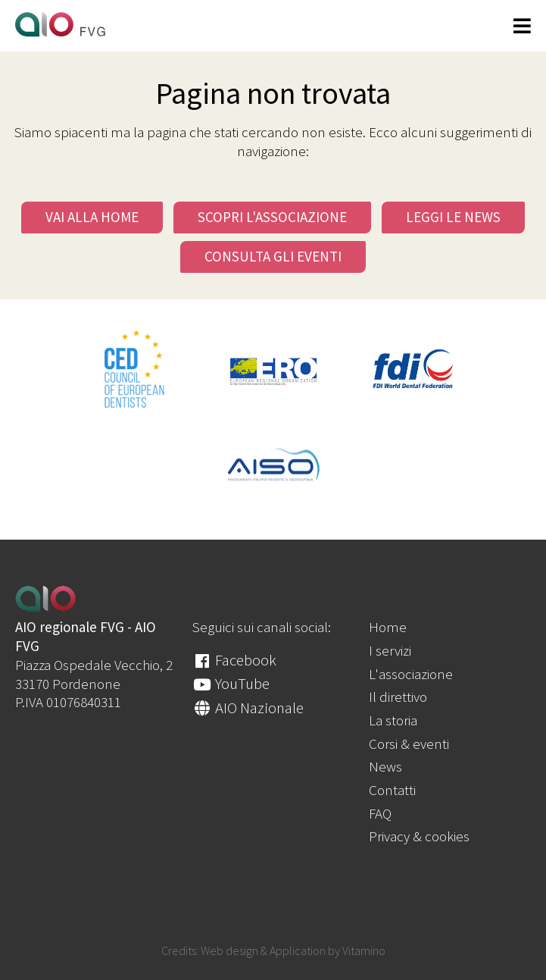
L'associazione (411, 674)
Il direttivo (398, 697)
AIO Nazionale (248, 708)
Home (388, 627)
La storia (393, 720)
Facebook (234, 660)
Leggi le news (453, 217)
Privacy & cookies (419, 836)
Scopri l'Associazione (272, 217)
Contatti (392, 790)
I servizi (390, 650)
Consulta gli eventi (273, 256)
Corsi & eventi (409, 744)
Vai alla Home (92, 217)
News (385, 766)
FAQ (380, 813)
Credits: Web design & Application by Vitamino (273, 950)
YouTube (231, 683)
